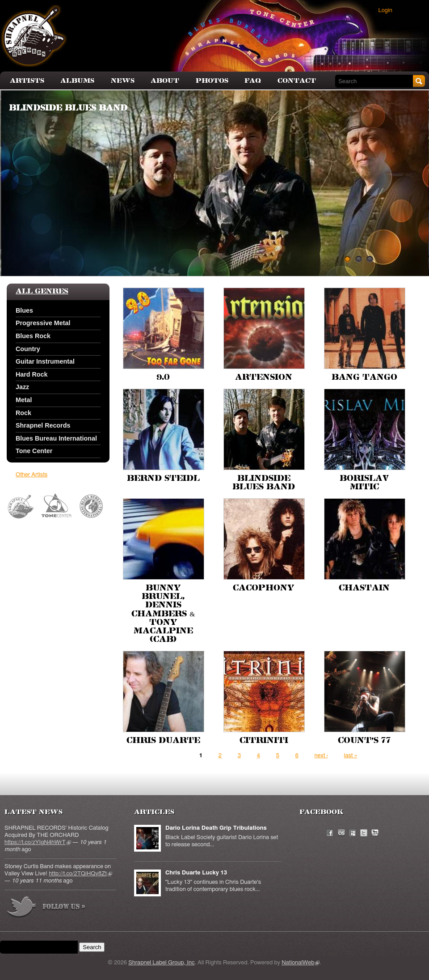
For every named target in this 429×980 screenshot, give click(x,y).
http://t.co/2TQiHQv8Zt (80, 874)
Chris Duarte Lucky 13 (196, 873)
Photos (212, 81)
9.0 (163, 378)
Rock (23, 413)
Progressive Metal (43, 323)
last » (351, 756)
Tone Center (34, 451)
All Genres (42, 292)
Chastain (364, 588)
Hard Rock (32, 374)
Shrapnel (21, 507)
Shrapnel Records (43, 425)
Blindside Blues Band (68, 108)
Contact (297, 81)
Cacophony (264, 588)
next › (321, 756)
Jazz (22, 387)
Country (28, 349)
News (123, 81)
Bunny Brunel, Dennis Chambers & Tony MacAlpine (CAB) (163, 614)
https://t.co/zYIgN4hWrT (38, 842)
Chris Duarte (163, 741)
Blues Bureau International (56, 438)
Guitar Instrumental (45, 361)
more (46, 908)
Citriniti (264, 741)
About (165, 81)
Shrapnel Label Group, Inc (161, 963)
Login (385, 11)
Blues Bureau (92, 507)
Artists (27, 81)
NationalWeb (301, 963)
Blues (24, 310)
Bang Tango (364, 378)
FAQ (253, 81)
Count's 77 (364, 741)
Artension (264, 378)
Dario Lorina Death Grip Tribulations (216, 828)
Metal (24, 400)
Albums (77, 81)
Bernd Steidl (163, 479)
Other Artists (32, 475)
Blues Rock (33, 336)
